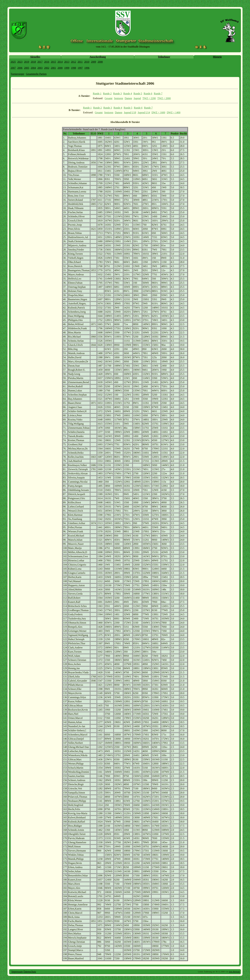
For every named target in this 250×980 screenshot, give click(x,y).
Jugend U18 (130, 112)
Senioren (119, 98)
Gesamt (108, 98)
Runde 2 (107, 94)
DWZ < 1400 (174, 112)
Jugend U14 (144, 112)
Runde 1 (97, 94)
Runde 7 (158, 94)
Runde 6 (148, 94)
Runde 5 (138, 94)
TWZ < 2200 (149, 98)
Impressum (17, 972)
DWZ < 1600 (158, 112)
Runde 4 (128, 94)
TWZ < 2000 (164, 98)
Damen (128, 98)
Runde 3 (118, 94)
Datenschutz (30, 972)
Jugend (137, 98)
